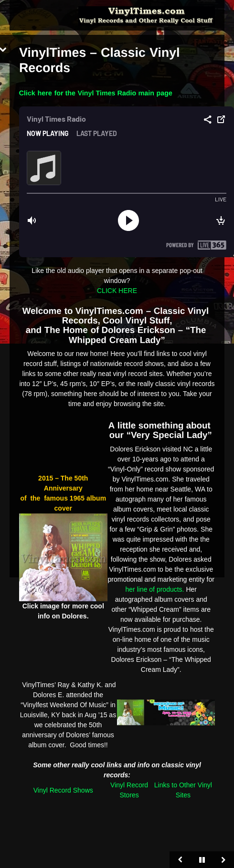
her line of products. (155, 589)
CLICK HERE (117, 291)
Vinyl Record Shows (63, 790)
